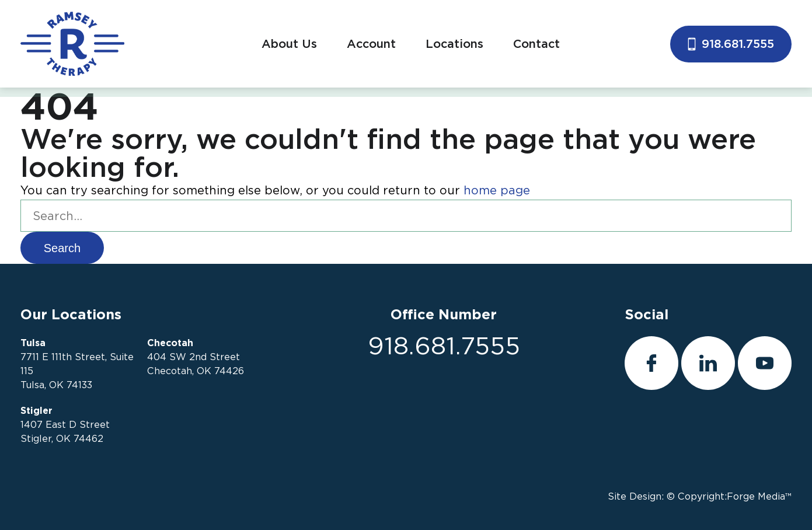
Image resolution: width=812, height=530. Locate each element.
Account (371, 44)
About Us (289, 44)
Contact (536, 44)
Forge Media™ (759, 496)
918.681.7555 (731, 44)
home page (497, 190)
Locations (454, 44)
